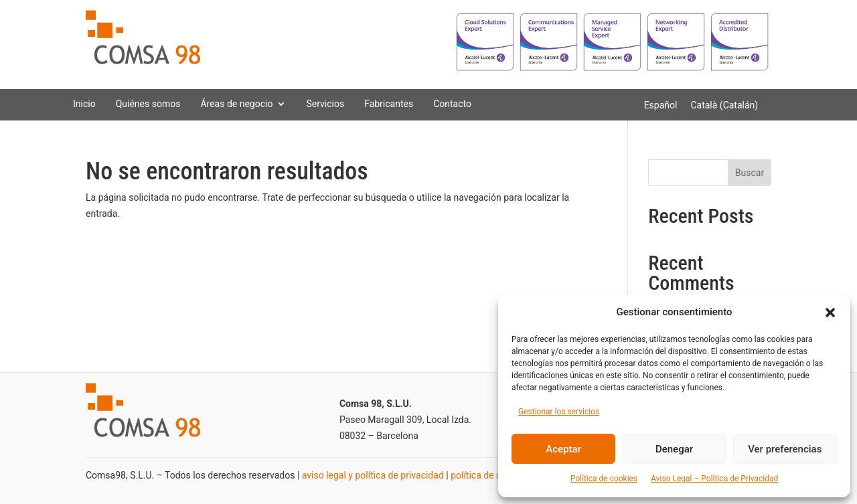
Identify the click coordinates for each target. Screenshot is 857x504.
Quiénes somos (148, 104)
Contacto (452, 104)
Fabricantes (389, 104)
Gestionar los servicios (559, 412)
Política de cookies (604, 479)
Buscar (750, 173)
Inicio (84, 104)
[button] (830, 313)
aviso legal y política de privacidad (373, 475)
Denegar (674, 449)
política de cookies (489, 475)
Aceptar (563, 449)
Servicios (325, 104)
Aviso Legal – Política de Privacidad (714, 479)
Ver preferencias (785, 449)
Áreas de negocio (236, 104)
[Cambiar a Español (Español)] (661, 105)
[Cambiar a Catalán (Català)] (724, 105)
